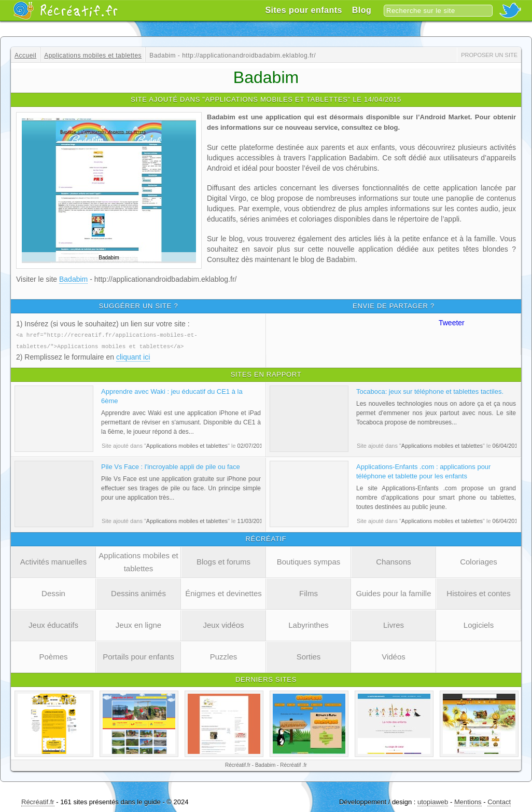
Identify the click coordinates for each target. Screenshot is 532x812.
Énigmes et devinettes (223, 592)
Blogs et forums (223, 561)
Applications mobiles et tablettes (138, 561)
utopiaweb (433, 801)
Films (309, 592)
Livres (394, 624)
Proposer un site (489, 55)
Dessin (53, 592)
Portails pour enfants (138, 656)
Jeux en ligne (138, 624)
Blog (362, 10)
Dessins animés (138, 592)
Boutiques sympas (309, 561)
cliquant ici (133, 356)
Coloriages (479, 561)
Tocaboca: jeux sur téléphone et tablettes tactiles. (430, 390)
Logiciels (479, 624)
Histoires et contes (478, 592)
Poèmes (53, 656)
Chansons (394, 561)
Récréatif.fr (38, 801)
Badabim (73, 279)
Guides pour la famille (393, 592)
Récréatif (65, 10)
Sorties (309, 656)
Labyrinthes (309, 624)
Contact (499, 801)
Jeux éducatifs (53, 624)
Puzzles (224, 656)
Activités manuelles (53, 561)
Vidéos (394, 656)
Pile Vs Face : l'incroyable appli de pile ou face (171, 466)
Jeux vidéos (223, 624)
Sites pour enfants (304, 10)
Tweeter (452, 323)
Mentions (468, 801)
